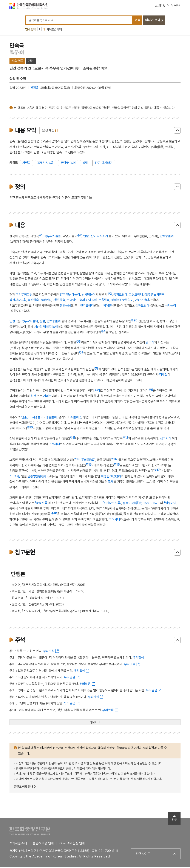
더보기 (93, 723)
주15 (89, 465)
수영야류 (72, 301)
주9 (151, 391)
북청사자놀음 (18, 301)
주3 (110, 295)
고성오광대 (136, 295)
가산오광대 (142, 301)
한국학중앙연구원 (30, 832)
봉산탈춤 (33, 301)
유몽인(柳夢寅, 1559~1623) (142, 504)
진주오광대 (87, 306)
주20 (134, 321)
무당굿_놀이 (68, 164)
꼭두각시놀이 (30, 322)
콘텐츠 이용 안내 (23, 787)
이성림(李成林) (111, 477)
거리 (97, 391)
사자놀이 (171, 306)
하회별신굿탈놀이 (122, 301)
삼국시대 (166, 439)
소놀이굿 (76, 418)
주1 (41, 236)
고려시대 (114, 520)
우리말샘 (49, 652)
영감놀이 (51, 418)
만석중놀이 (167, 237)
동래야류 (46, 301)
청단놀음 (65, 306)
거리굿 (47, 397)
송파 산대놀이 (88, 301)
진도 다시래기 (99, 237)
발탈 (85, 164)
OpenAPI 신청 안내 (72, 844)
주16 (117, 465)
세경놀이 (38, 418)
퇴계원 (107, 306)
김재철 (163, 376)
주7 (81, 353)
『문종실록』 (42, 504)
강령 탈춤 (59, 301)
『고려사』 (15, 477)
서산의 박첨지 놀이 (46, 328)
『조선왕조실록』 (112, 504)
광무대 (150, 343)
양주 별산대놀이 (70, 295)
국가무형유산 (24, 295)
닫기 (177, 131)
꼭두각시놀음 (46, 164)
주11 (73, 439)
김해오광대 (142, 306)
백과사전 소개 (18, 844)
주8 (97, 369)
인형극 (14, 322)
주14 (114, 460)
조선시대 (54, 445)
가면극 (27, 164)
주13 (77, 460)
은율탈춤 (104, 301)
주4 (103, 332)
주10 (30, 428)
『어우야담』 (171, 504)
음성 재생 (48, 131)
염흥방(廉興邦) (38, 477)
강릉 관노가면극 (154, 295)
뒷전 (33, 397)
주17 (157, 471)
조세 (111, 483)
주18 (54, 514)
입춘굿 (25, 418)
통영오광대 (120, 295)
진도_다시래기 (104, 164)
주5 (78, 342)
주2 (80, 236)
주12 (126, 439)
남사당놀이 (89, 295)
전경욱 (35, 89)
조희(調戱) (88, 461)
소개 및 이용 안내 (168, 6)
